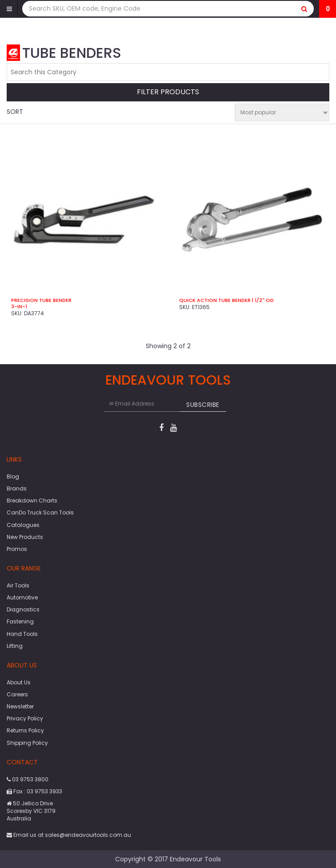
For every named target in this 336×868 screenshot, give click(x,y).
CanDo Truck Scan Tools (40, 512)
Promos (17, 549)
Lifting (15, 646)
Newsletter (20, 706)
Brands (17, 488)
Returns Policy (25, 730)
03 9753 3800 (28, 779)
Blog (13, 476)
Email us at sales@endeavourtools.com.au (69, 835)
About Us (19, 682)
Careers (17, 694)
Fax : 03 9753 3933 (34, 791)
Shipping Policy (27, 743)
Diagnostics (23, 609)
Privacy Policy (25, 718)
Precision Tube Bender (41, 300)
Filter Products (168, 92)
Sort (15, 112)
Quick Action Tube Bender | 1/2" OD (226, 300)
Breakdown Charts (32, 500)
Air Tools (18, 585)
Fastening (20, 621)
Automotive (22, 597)
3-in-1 (19, 306)
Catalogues (23, 525)
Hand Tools (22, 634)
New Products (25, 537)
